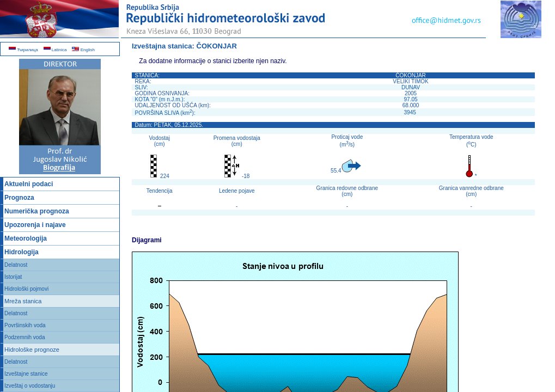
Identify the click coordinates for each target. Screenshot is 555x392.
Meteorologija (26, 238)
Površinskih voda (25, 325)
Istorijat (13, 277)
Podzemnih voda (25, 337)
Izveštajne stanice (26, 374)
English (83, 50)
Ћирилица (23, 50)
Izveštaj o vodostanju (30, 386)
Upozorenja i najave (35, 225)
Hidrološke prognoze (32, 350)
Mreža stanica (23, 301)
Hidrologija (22, 252)
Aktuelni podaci (29, 184)
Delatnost (16, 265)
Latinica (55, 50)
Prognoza (19, 198)
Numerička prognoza (37, 211)
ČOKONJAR (217, 46)
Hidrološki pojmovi (26, 289)
